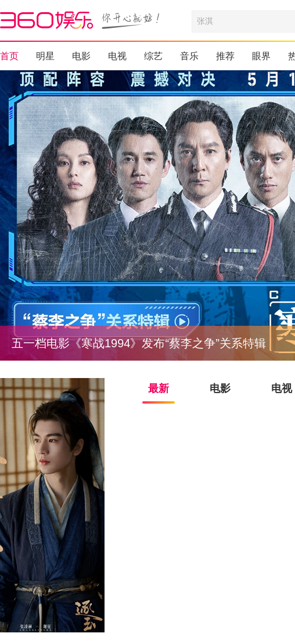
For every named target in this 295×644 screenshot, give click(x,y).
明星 (45, 56)
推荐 (225, 56)
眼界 (261, 56)
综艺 (153, 56)
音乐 (189, 56)
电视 (117, 56)
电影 (81, 56)
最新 (159, 388)
